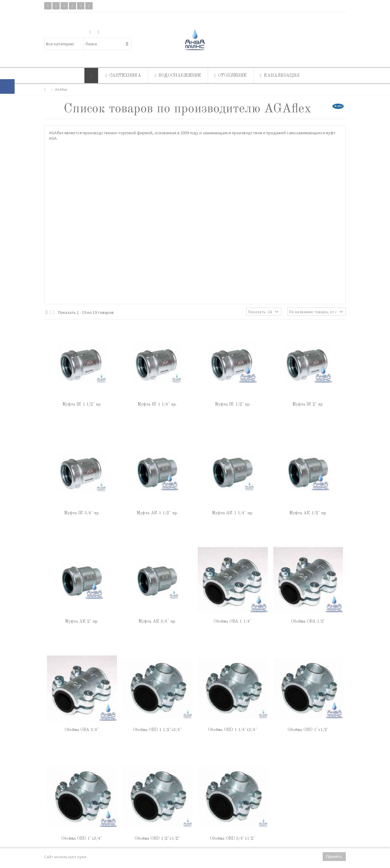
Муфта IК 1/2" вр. (233, 404)
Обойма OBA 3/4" (82, 730)
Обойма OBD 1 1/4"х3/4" (233, 730)
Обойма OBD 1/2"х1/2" (157, 838)
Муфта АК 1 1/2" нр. (157, 513)
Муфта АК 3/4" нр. (157, 621)
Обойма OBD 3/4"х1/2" (233, 838)
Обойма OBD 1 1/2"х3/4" (157, 730)
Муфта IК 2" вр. (308, 404)
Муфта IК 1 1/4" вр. (157, 404)
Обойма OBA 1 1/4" (233, 621)
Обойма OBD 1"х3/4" (82, 838)
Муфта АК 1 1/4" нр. (233, 513)
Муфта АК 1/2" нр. (308, 513)
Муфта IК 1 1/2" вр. (82, 404)
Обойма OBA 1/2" (308, 621)
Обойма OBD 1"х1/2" (308, 730)
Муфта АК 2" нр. (82, 621)
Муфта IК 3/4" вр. (82, 513)
